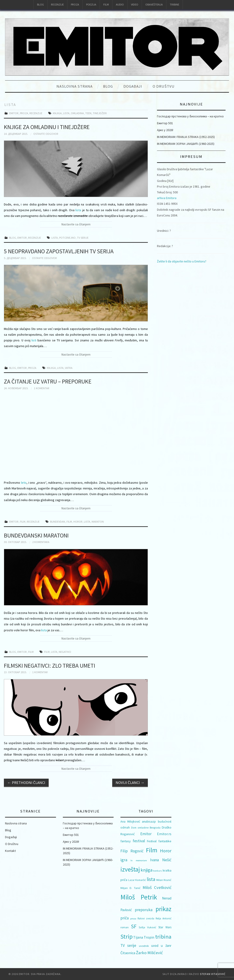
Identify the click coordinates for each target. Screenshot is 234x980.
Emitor (14, 113)
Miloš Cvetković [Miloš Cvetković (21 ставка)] (157, 887)
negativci (65, 652)
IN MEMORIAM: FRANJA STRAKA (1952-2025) (186, 137)
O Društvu (164, 86)
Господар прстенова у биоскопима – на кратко (190, 116)
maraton (98, 522)
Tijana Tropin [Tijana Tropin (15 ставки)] (144, 937)
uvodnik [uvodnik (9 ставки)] (144, 946)
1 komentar (42, 388)
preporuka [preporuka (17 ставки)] (144, 910)
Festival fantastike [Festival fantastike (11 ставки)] (159, 841)
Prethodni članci (26, 783)
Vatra (69, 368)
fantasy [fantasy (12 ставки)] (126, 841)
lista (66, 113)
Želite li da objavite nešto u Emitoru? (182, 261)
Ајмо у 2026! (165, 130)
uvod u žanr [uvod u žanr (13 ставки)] (161, 946)
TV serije (83, 238)
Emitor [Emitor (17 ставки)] (146, 834)
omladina (77, 113)
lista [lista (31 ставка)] (151, 879)
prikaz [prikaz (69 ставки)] (164, 909)
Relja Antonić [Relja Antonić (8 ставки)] (164, 918)
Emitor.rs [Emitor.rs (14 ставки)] (164, 834)
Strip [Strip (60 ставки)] (126, 936)
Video (135, 4)
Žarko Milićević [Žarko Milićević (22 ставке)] (149, 953)
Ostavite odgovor (46, 134)
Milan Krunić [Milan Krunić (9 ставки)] (164, 880)
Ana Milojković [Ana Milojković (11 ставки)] (130, 821)
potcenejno (67, 238)
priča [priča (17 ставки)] (125, 918)
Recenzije (57, 4)
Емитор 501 (165, 123)
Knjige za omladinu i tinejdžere (47, 127)
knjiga (57, 113)
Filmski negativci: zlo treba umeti (49, 666)
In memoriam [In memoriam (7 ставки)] (139, 860)
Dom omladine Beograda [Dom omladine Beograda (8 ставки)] (146, 828)
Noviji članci (130, 783)
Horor (78, 522)
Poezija (91, 4)
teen (88, 113)
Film (106, 4)
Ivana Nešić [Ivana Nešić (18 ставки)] (161, 860)
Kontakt (10, 851)
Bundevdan (58, 522)
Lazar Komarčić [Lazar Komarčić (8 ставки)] (137, 880)
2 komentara (41, 542)
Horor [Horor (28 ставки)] (166, 851)
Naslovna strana (74, 86)
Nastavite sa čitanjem (76, 224)
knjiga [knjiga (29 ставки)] (146, 870)
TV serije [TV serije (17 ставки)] (128, 945)
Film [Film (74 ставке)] (152, 850)
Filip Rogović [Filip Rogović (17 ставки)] (132, 851)
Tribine (174, 4)
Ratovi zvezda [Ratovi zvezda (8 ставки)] (146, 918)
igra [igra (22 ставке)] (124, 860)
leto (24, 483)
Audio (120, 4)
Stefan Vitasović (213, 974)
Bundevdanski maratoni (36, 535)
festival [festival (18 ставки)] (139, 841)
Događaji (133, 86)
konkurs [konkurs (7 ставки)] (157, 871)
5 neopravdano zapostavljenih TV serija (59, 251)
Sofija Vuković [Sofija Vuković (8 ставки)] (147, 927)
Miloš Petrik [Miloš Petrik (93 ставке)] (139, 897)
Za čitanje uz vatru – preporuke (48, 381)
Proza (75, 4)
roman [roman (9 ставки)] (125, 927)
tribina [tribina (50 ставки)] (163, 937)
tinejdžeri (100, 113)
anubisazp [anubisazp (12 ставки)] (149, 821)
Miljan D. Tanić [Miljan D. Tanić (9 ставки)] (130, 888)
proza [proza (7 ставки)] (133, 919)
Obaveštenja (154, 4)
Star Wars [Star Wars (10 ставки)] (165, 927)
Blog (40, 4)
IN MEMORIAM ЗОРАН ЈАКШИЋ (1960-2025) (186, 144)
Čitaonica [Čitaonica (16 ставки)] (128, 953)
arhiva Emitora (167, 198)
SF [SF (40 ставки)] (134, 926)
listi (34, 340)
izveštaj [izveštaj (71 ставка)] (130, 869)
